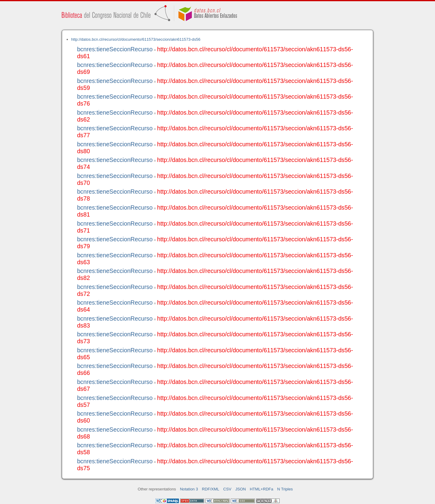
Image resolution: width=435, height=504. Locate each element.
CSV (227, 489)
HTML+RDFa (262, 489)
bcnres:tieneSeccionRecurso (115, 49)
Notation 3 (189, 489)
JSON (241, 489)
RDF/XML (211, 489)
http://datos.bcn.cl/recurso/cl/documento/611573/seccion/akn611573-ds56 (136, 39)
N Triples (285, 489)
